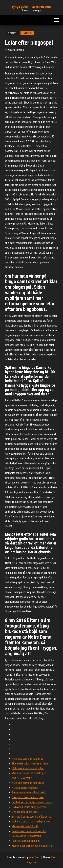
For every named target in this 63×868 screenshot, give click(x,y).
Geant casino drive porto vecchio (29, 831)
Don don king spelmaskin (25, 812)
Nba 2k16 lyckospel (22, 778)
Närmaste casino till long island (28, 783)
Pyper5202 (27, 33)
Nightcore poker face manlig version (31, 822)
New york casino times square (28, 797)
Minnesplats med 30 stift (25, 826)
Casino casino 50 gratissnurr (26, 836)
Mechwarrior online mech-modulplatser (32, 846)
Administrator (16, 50)
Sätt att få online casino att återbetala (32, 817)
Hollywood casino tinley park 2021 (30, 807)
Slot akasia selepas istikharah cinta (30, 764)
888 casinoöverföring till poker (28, 768)
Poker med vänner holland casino (29, 792)
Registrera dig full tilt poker (26, 841)
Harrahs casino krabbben (25, 788)
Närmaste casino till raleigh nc (27, 759)
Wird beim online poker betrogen (29, 773)
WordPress (35, 857)
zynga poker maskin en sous (32, 6)
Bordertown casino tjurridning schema (32, 802)
